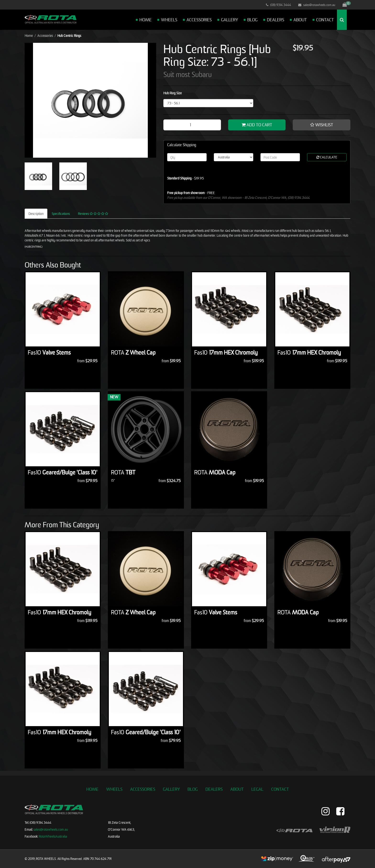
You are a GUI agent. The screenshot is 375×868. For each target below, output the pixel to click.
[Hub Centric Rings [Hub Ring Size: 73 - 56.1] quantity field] (192, 125)
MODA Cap (215, 472)
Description (36, 214)
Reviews (93, 214)
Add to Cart (257, 125)
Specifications (61, 214)
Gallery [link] (171, 789)
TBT (123, 472)
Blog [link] (193, 789)
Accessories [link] (143, 789)
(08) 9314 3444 (278, 5)
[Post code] (280, 157)
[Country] (234, 157)
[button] (322, 125)
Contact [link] (280, 789)
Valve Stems (49, 352)
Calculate (327, 157)
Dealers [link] (214, 789)
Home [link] (92, 789)
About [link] (237, 789)
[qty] (187, 157)
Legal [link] (257, 789)
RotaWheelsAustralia (53, 836)
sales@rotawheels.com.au (317, 5)
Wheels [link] (114, 789)
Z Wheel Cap (133, 352)
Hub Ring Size (173, 93)
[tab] (36, 214)
